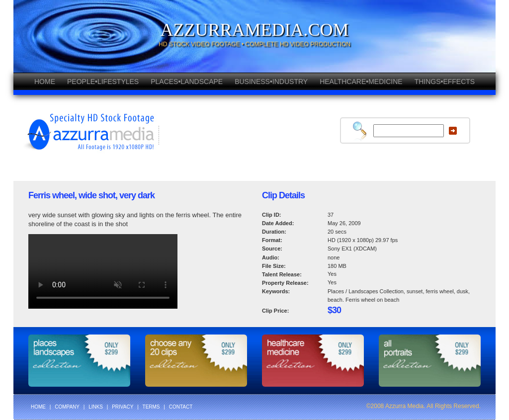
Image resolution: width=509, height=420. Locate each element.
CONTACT (181, 407)
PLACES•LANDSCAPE (187, 82)
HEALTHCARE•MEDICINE (361, 82)
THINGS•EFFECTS (445, 82)
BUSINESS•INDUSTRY (271, 82)
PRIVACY (123, 407)
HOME (45, 82)
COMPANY (67, 407)
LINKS (96, 407)
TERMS (151, 407)
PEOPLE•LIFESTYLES (103, 82)
